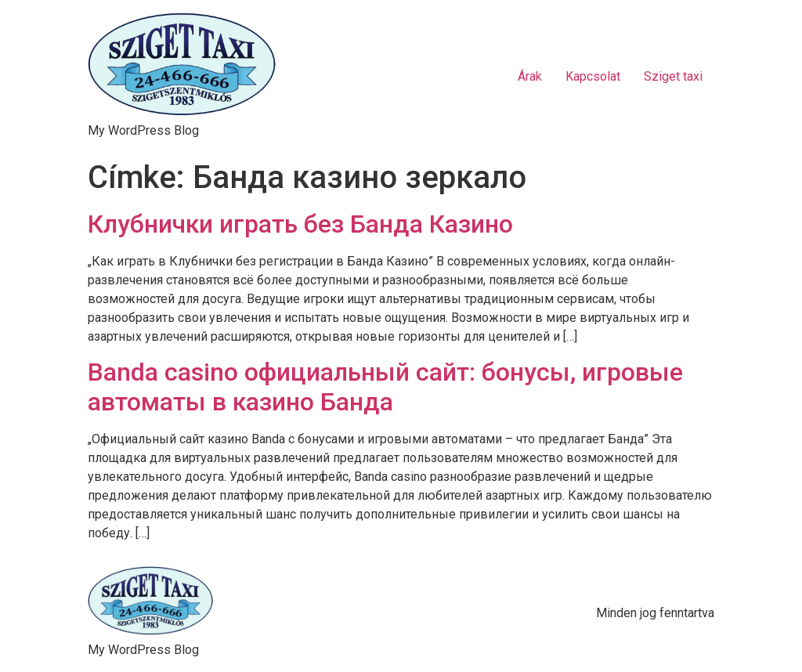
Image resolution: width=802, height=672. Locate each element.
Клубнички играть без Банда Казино (300, 224)
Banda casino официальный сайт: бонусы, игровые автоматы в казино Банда (385, 387)
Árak (530, 76)
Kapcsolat (593, 76)
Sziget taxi (673, 76)
